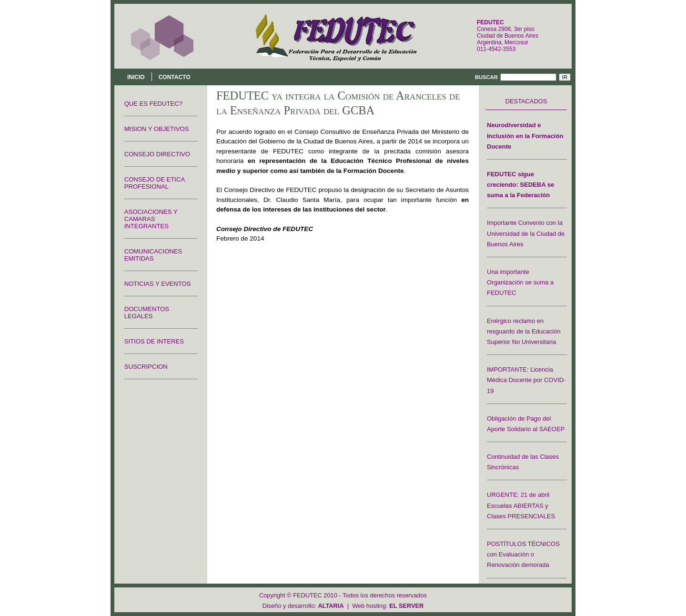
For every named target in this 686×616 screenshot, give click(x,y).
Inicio (136, 77)
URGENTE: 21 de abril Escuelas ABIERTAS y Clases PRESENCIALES (521, 505)
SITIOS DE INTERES (154, 341)
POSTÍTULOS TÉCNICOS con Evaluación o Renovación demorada (523, 554)
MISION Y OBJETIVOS (157, 129)
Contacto (175, 77)
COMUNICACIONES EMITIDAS (153, 255)
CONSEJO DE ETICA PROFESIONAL (155, 183)
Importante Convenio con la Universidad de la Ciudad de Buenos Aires (526, 233)
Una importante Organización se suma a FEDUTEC (520, 282)
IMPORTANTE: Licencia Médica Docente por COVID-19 (526, 380)
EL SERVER (406, 606)
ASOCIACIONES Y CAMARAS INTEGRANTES (151, 219)
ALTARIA (331, 606)
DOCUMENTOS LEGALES (147, 313)
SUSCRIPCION (146, 367)
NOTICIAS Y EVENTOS (158, 284)
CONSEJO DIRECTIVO (157, 154)
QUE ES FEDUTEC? (153, 104)
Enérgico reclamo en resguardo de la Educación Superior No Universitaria (524, 331)
